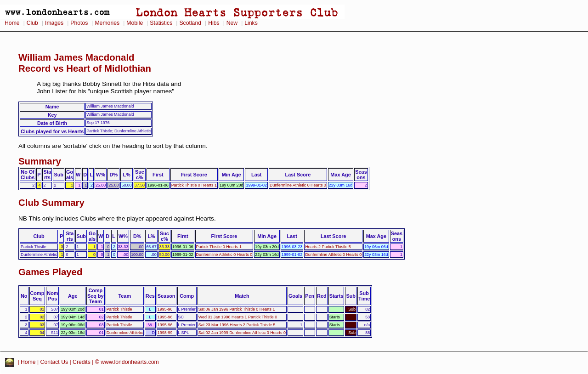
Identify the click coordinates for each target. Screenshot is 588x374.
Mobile (135, 23)
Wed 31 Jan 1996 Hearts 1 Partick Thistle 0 (238, 317)
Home (12, 23)
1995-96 (165, 309)
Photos (79, 23)
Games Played (50, 272)
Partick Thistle (119, 309)
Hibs (214, 23)
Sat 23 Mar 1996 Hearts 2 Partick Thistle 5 (237, 325)
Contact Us (54, 362)
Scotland (190, 23)
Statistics (161, 23)
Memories (107, 23)
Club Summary (51, 203)
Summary (40, 161)
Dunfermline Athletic (125, 333)
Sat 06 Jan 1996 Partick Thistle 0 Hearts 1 (237, 309)
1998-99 (165, 333)
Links (251, 23)
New (232, 23)
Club (32, 23)
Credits (82, 362)
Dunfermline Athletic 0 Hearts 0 (298, 185)
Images (54, 23)
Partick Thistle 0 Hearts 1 (194, 185)
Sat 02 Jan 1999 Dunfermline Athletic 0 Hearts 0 (242, 333)
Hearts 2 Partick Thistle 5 (328, 247)
